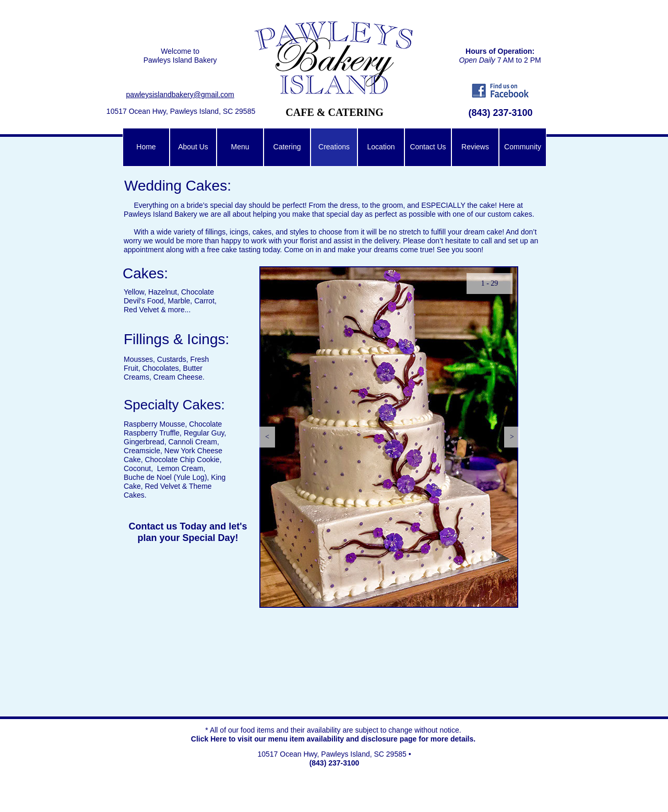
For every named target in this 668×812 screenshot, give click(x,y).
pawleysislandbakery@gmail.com (180, 95)
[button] (267, 437)
